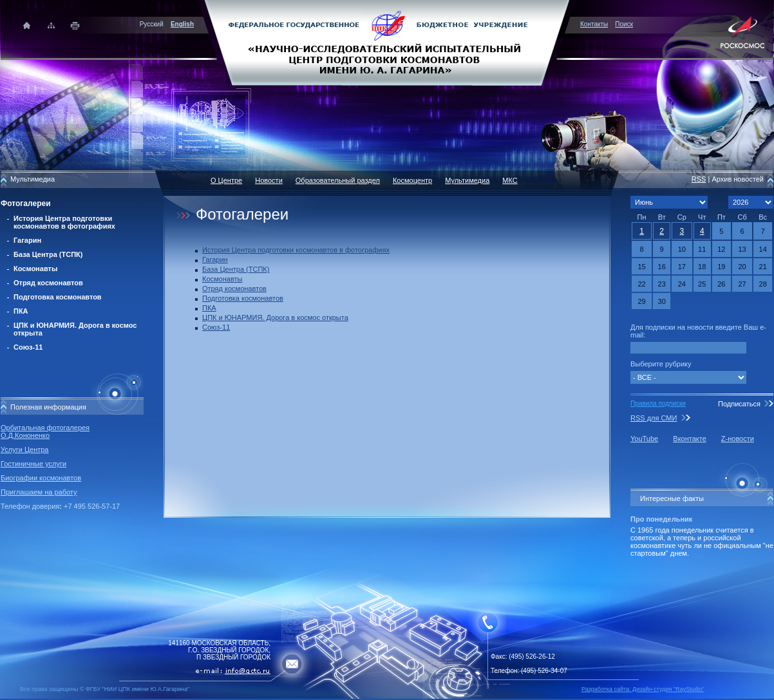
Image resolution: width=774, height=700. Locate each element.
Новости (269, 180)
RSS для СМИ (654, 418)
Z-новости (738, 439)
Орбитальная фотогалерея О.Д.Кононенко (45, 431)
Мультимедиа (467, 180)
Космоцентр (412, 180)
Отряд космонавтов (48, 283)
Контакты (594, 24)
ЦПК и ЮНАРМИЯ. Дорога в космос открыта (275, 317)
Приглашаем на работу (39, 492)
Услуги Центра (25, 449)
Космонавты (35, 269)
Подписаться (739, 404)
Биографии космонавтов (41, 478)
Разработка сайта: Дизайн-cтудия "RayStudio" (643, 689)
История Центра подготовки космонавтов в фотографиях (64, 222)
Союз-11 (28, 347)
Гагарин (27, 240)
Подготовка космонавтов (58, 297)
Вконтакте (689, 439)
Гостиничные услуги (33, 464)
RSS (699, 179)
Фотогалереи (26, 203)
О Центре (226, 180)
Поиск (624, 24)
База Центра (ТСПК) (48, 254)
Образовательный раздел (338, 180)
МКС (510, 180)
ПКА (21, 311)
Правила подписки (658, 403)
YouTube (644, 439)
